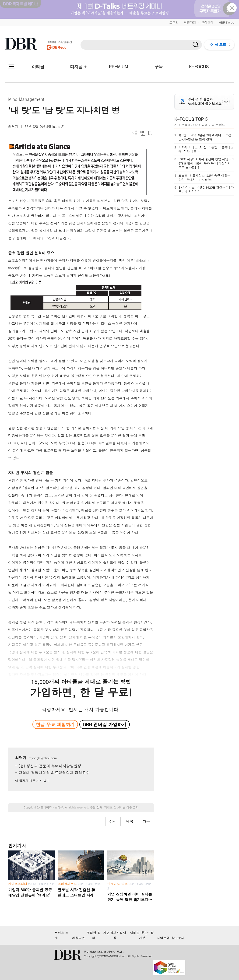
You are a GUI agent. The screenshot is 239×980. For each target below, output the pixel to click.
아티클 (38, 67)
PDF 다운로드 (142, 133)
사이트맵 (163, 938)
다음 (146, 821)
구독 (159, 67)
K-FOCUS (199, 67)
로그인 (174, 22)
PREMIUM (119, 67)
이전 (113, 821)
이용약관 (78, 938)
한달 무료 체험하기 (55, 724)
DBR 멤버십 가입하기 (104, 724)
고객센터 (207, 22)
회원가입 (190, 22)
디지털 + (78, 67)
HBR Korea (227, 22)
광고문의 (178, 938)
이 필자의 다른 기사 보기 (32, 781)
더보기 (135, 133)
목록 (130, 821)
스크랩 (150, 133)
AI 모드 (220, 44)
